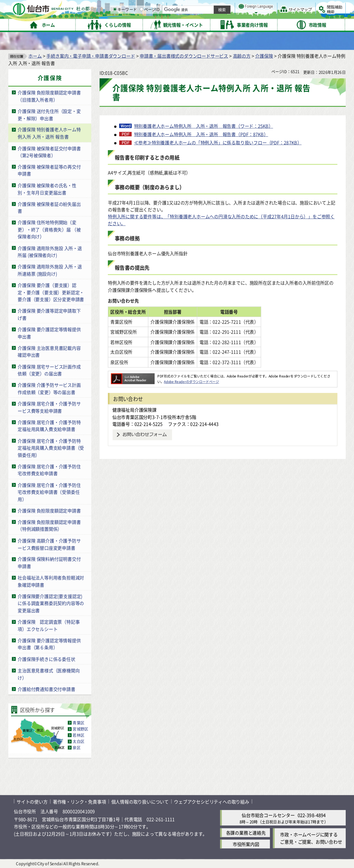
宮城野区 (80, 729)
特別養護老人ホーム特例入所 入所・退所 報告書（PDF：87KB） (201, 134)
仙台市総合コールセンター (268, 815)
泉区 (76, 748)
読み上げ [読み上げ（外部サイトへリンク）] (227, 7)
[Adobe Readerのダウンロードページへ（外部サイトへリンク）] (133, 376)
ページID (222, 24)
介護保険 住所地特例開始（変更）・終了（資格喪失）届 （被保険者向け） (49, 229)
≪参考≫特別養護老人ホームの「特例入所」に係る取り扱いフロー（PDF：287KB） (218, 142)
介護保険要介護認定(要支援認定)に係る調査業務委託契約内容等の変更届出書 (51, 603)
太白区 (78, 741)
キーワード (197, 24)
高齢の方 (242, 55)
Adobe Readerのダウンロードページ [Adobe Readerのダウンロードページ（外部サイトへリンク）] (191, 381)
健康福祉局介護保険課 (134, 410)
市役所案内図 (246, 844)
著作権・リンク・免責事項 (80, 801)
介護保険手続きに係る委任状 (46, 659)
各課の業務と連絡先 (246, 833)
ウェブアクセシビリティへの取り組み (212, 801)
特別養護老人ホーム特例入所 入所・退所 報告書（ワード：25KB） (204, 126)
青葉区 (78, 723)
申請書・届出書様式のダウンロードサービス (184, 55)
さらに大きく (288, 15)
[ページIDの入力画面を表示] (213, 24)
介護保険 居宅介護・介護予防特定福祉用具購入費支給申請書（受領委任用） (51, 447)
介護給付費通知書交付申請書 (46, 689)
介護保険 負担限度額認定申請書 (49, 510)
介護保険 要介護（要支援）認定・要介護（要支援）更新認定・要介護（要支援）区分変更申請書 (51, 292)
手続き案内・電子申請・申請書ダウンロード (91, 55)
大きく (266, 15)
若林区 (78, 735)
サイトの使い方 (32, 801)
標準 (276, 7)
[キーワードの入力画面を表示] (187, 24)
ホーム (35, 55)
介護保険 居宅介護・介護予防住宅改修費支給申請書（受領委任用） (49, 492)
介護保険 (264, 55)
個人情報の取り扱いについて (140, 801)
